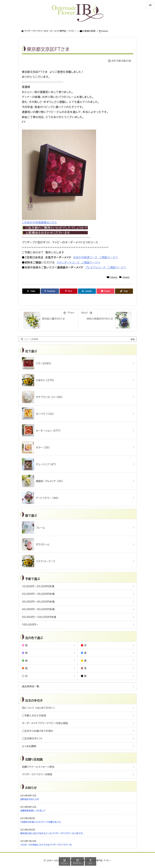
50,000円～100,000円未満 (39, 617)
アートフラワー (40, 498)
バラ (37, 363)
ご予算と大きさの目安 (34, 716)
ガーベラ (38, 414)
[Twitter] (31, 291)
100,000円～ (30, 625)
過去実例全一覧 (31, 686)
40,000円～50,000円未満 (38, 609)
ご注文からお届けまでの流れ (38, 731)
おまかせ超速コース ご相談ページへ (96, 257)
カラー (36, 447)
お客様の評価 (89, 31)
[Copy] (124, 291)
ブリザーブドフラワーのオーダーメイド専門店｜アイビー (50, 31)
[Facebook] (50, 291)
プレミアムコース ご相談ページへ (106, 267)
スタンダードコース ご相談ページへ (79, 262)
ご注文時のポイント (32, 739)
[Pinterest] (69, 291)
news (105, 31)
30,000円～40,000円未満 (38, 602)
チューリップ (39, 464)
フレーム (33, 527)
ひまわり (38, 380)
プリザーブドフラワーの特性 (37, 774)
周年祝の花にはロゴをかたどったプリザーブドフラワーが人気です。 (52, 833)
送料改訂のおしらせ (30, 799)
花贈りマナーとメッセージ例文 (38, 767)
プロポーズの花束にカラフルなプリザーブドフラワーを (46, 845)
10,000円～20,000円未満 (38, 586)
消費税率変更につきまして (33, 811)
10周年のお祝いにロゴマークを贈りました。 (41, 822)
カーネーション (41, 431)
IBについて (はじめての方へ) (38, 708)
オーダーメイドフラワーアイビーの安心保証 (45, 723)
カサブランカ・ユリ (42, 397)
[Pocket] (105, 291)
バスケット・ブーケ (39, 561)
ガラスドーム (36, 544)
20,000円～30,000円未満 (38, 594)
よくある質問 (29, 746)
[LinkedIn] (87, 291)
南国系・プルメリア (42, 481)
